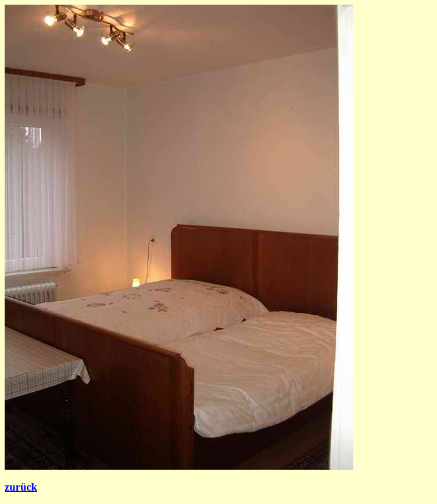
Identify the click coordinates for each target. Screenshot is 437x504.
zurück (21, 487)
